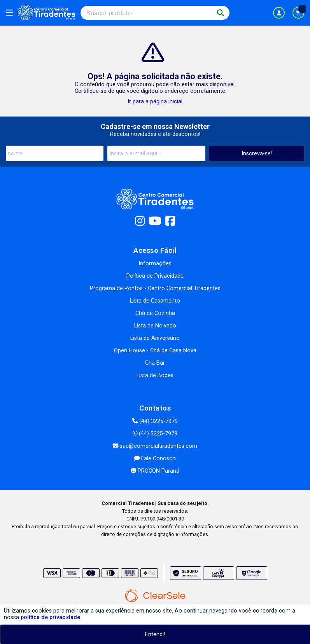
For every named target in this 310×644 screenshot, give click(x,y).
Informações (155, 264)
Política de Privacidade (155, 276)
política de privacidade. (51, 617)
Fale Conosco (155, 459)
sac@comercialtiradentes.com (155, 446)
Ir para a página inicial (155, 102)
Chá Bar (155, 363)
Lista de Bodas (155, 375)
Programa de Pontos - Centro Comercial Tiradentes (155, 288)
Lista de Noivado (155, 326)
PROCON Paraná (155, 471)
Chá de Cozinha (155, 313)
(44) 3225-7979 (155, 421)
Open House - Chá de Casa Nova (155, 351)
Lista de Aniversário (155, 338)
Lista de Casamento (155, 301)
